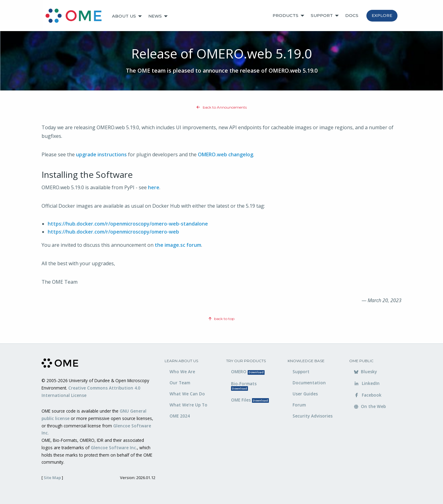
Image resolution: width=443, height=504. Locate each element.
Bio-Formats (244, 386)
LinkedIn (367, 383)
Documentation (309, 383)
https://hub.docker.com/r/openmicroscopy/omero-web (113, 232)
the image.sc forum (178, 245)
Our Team (180, 383)
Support (322, 15)
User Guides (305, 394)
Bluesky (365, 372)
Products (285, 15)
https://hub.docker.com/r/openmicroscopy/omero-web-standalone (128, 224)
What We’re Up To (188, 405)
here (154, 187)
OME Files (250, 400)
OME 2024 (180, 416)
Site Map (52, 478)
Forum (299, 405)
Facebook (368, 395)
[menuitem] (76, 16)
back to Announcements (222, 107)
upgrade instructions (101, 154)
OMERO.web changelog (225, 154)
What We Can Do (187, 394)
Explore (382, 15)
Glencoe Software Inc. (114, 448)
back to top (221, 319)
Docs (352, 15)
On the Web (370, 406)
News (155, 16)
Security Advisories (313, 416)
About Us (124, 16)
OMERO (248, 372)
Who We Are (182, 372)
